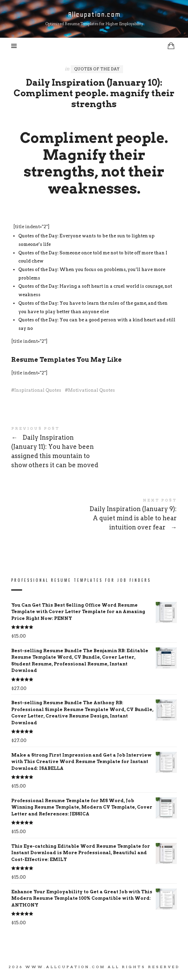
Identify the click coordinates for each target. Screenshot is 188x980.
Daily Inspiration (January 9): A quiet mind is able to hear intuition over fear (94, 516)
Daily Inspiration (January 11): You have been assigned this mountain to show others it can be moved (94, 449)
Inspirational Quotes (38, 390)
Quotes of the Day (97, 69)
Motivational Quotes (91, 390)
